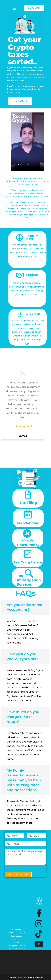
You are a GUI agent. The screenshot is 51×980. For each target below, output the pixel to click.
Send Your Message (18, 875)
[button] (15, 8)
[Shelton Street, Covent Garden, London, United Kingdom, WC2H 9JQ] (18, 911)
